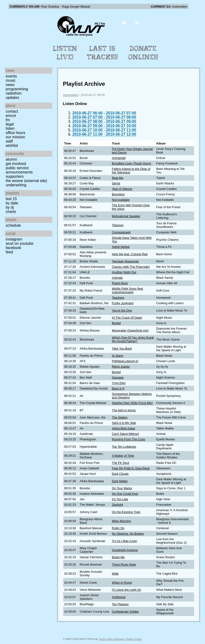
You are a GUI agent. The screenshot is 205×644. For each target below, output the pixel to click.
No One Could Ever (125, 494)
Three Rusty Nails (124, 565)
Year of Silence (122, 189)
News (10, 85)
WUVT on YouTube (20, 243)
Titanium (118, 225)
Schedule (13, 225)
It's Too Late (120, 499)
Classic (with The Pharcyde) (131, 267)
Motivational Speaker (126, 216)
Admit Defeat (121, 247)
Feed (9, 252)
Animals (117, 278)
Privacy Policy (134, 639)
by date (12, 203)
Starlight (118, 505)
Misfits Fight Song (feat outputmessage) (128, 290)
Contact (12, 111)
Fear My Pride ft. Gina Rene (131, 468)
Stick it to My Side (124, 423)
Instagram (14, 239)
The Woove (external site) (26, 181)
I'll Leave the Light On (127, 590)
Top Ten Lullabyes (124, 447)
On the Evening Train (126, 512)
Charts (11, 212)
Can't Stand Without (125, 434)
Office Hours (15, 133)
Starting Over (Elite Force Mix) (132, 403)
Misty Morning (121, 521)
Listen (10, 128)
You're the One (122, 310)
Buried (116, 323)
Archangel (119, 158)
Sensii (116, 183)
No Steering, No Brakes (128, 534)
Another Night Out (124, 272)
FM (8, 120)
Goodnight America (125, 550)
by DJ (10, 207)
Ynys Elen (119, 383)
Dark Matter (120, 481)
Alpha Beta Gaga (123, 428)
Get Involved (16, 164)
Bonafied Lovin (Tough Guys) (132, 163)
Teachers (118, 298)
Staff (9, 141)
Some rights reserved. (112, 639)
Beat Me (118, 178)
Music (11, 80)
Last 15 (11, 199)
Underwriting (16, 185)
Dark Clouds (120, 474)
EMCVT (11, 116)
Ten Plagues (120, 604)
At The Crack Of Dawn (127, 318)
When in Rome (122, 583)
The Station (120, 417)
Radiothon (14, 93)
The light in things (124, 410)
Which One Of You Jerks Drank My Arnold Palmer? (133, 339)
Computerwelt (121, 232)
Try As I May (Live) (125, 541)
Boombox (118, 194)
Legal (10, 124)
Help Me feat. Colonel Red (130, 254)
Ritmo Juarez (121, 367)
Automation (71, 95)
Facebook (13, 248)
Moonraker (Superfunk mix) (130, 330)
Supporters (15, 176)
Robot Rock (120, 283)
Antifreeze (119, 597)
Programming (17, 89)
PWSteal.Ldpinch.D (125, 361)
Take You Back (122, 348)
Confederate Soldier (126, 612)
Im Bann (118, 356)
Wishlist (12, 146)
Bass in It (118, 388)
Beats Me (118, 557)
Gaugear (118, 377)
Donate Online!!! (143, 53)
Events (11, 76)
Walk (115, 574)
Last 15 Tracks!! (102, 53)
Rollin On (118, 528)
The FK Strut (121, 463)
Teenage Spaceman (126, 261)
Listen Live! (65, 53)
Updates (12, 98)
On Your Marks (122, 488)
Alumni (11, 159)
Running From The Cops (129, 439)
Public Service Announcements (19, 170)
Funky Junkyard (123, 303)
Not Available (121, 200)
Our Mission (15, 137)
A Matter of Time (123, 456)
